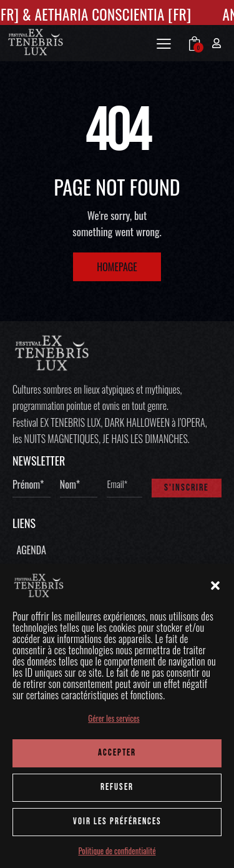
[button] (215, 586)
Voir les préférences (117, 821)
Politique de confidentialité (117, 851)
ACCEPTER (117, 753)
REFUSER (117, 787)
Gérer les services (114, 718)
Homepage (117, 267)
